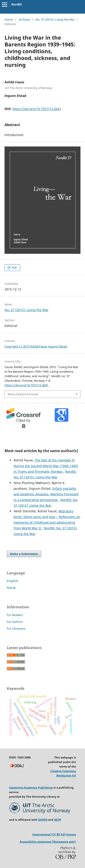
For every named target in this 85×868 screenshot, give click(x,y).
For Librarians (16, 628)
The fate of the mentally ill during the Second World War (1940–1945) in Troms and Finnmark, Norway (46, 466)
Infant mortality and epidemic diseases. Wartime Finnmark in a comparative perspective (46, 494)
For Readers (15, 615)
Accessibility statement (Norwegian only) (48, 842)
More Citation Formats (23, 394)
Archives (24, 19)
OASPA (43, 820)
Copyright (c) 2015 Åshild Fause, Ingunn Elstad (36, 346)
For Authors (15, 622)
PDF (14, 268)
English (12, 581)
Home (9, 19)
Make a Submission (24, 554)
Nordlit (17, 4)
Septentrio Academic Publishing (31, 788)
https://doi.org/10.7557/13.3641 (37, 109)
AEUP (58, 820)
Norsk (11, 588)
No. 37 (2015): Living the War (55, 19)
